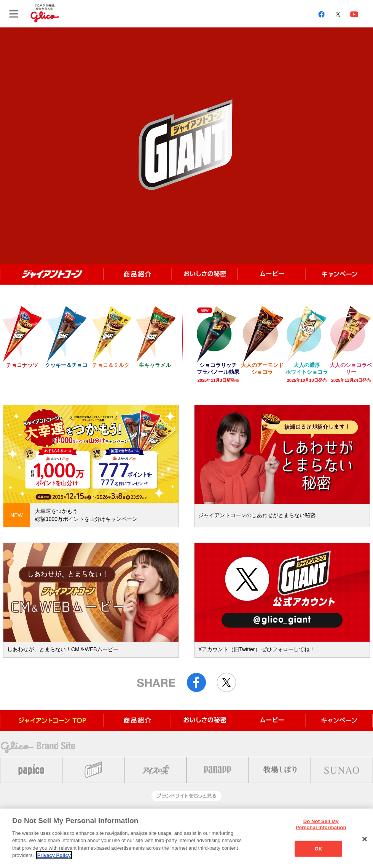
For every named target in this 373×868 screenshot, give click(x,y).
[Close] (365, 839)
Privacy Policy (54, 855)
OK (319, 849)
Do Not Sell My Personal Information (321, 824)
